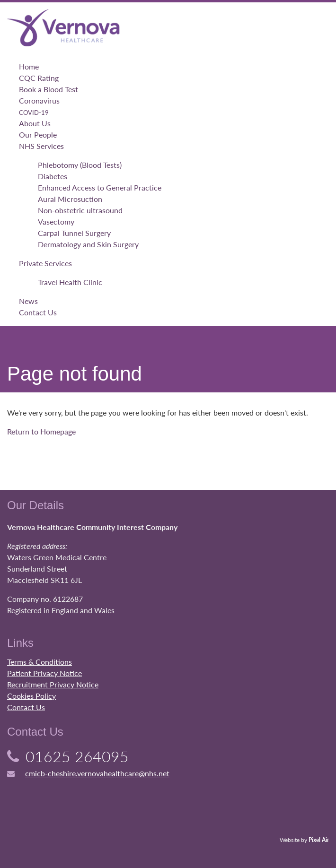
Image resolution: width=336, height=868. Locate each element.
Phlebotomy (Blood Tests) (80, 165)
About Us (35, 123)
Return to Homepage (41, 431)
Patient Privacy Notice (44, 673)
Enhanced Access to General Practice (100, 187)
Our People (38, 135)
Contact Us (38, 312)
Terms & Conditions (40, 662)
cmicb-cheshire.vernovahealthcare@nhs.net (97, 773)
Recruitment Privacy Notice (53, 684)
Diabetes (53, 176)
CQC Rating (39, 78)
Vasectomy (56, 221)
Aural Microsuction (70, 199)
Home (29, 66)
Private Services (45, 263)
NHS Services (41, 146)
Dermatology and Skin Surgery (88, 244)
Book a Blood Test (49, 89)
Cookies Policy (31, 696)
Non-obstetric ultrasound (80, 210)
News (28, 301)
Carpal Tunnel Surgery (74, 233)
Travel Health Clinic (70, 282)
